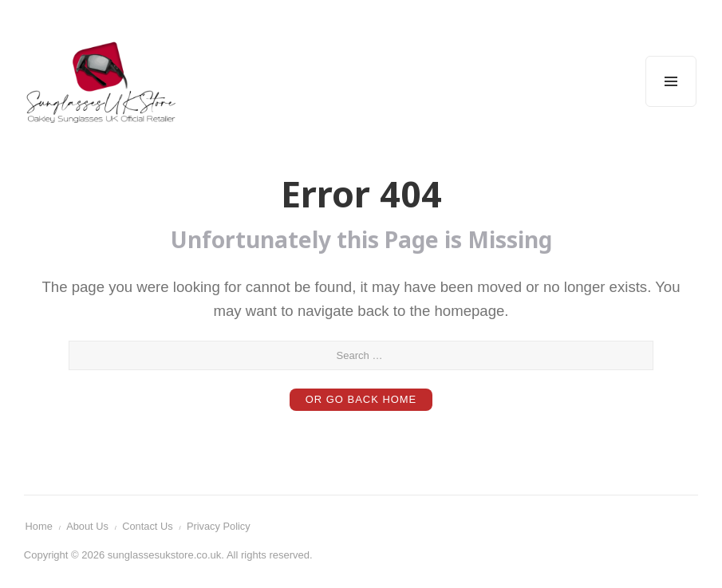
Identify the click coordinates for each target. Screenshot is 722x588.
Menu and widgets (671, 107)
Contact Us (149, 527)
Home (39, 527)
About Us (89, 527)
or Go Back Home (361, 400)
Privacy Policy (221, 527)
